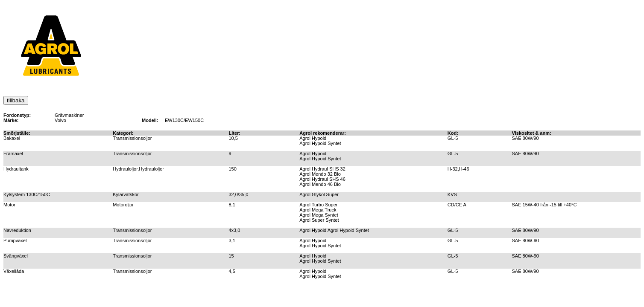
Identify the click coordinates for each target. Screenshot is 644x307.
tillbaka (16, 100)
